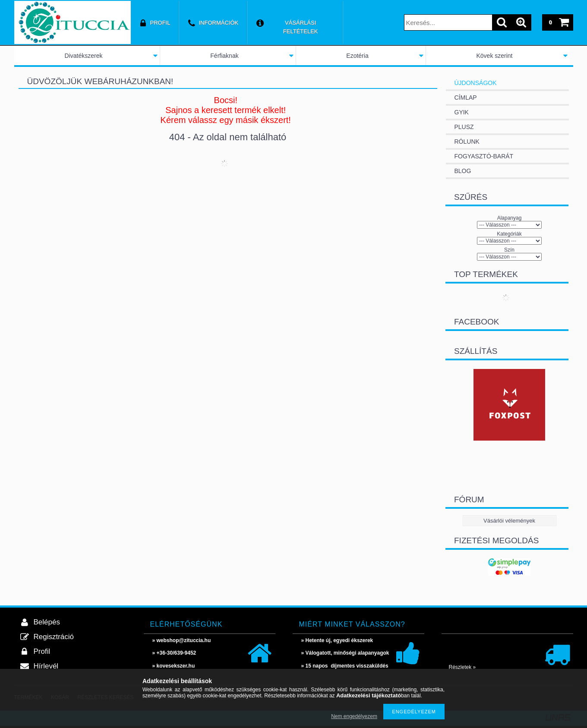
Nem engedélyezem (354, 716)
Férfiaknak (224, 56)
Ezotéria (357, 56)
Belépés (47, 622)
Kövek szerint (494, 56)
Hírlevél (46, 666)
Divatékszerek (84, 56)
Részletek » (462, 667)
